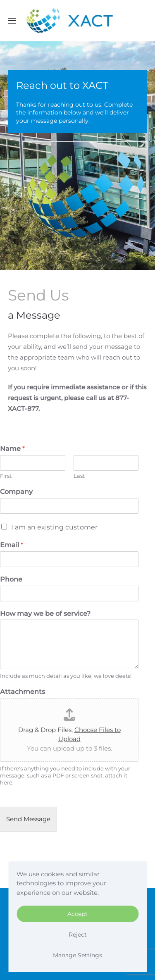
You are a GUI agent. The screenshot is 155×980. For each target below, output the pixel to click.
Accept (77, 914)
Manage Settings (77, 955)
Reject (78, 935)
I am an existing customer (54, 526)
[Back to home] (77, 21)
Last (79, 475)
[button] (12, 21)
